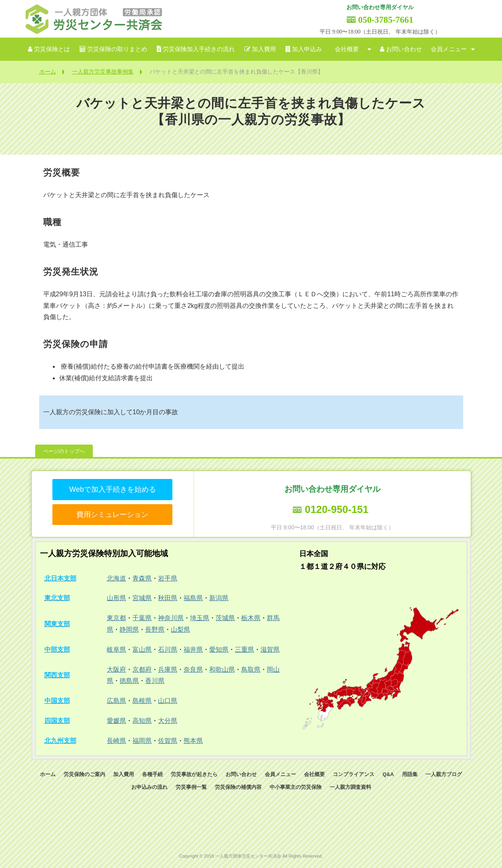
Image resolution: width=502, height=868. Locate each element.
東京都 (116, 618)
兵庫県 (168, 669)
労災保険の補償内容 (238, 787)
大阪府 (116, 669)
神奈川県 (171, 618)
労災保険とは (52, 49)
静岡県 (129, 630)
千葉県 (142, 618)
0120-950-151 (337, 509)
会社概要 (347, 49)
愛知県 (219, 650)
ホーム (48, 72)
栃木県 (251, 618)
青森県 (142, 578)
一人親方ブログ (444, 774)
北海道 (116, 578)
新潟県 (219, 598)
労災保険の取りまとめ (117, 49)
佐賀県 (168, 741)
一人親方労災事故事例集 (103, 72)
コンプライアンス (354, 774)
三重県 (244, 650)
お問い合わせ (404, 49)
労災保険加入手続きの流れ (199, 49)
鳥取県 (251, 669)
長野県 (155, 630)
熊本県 (193, 741)
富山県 (142, 650)
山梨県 (180, 630)
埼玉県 (200, 618)
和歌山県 (222, 669)
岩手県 (168, 578)
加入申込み (307, 49)
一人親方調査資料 (350, 787)
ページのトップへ (64, 451)
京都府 (142, 669)
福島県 (193, 598)
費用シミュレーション (112, 515)
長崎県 (116, 741)
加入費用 (264, 49)
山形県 (116, 598)
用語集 (410, 774)
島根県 (142, 701)
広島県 (116, 701)
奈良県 (193, 669)
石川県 (168, 650)
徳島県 (129, 681)
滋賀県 (270, 650)
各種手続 (152, 774)
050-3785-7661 (386, 20)
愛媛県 (116, 721)
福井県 (193, 650)
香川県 (155, 681)
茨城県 (225, 618)
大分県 (168, 721)
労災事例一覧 (191, 787)
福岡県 (142, 741)
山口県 (168, 701)
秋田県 (168, 598)
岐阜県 (116, 650)
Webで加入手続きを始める (113, 489)
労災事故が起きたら (194, 774)
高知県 (142, 721)
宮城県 (142, 598)
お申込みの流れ (149, 787)
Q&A (388, 774)
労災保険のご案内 (84, 774)
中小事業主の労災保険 (296, 787)
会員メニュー (449, 49)
